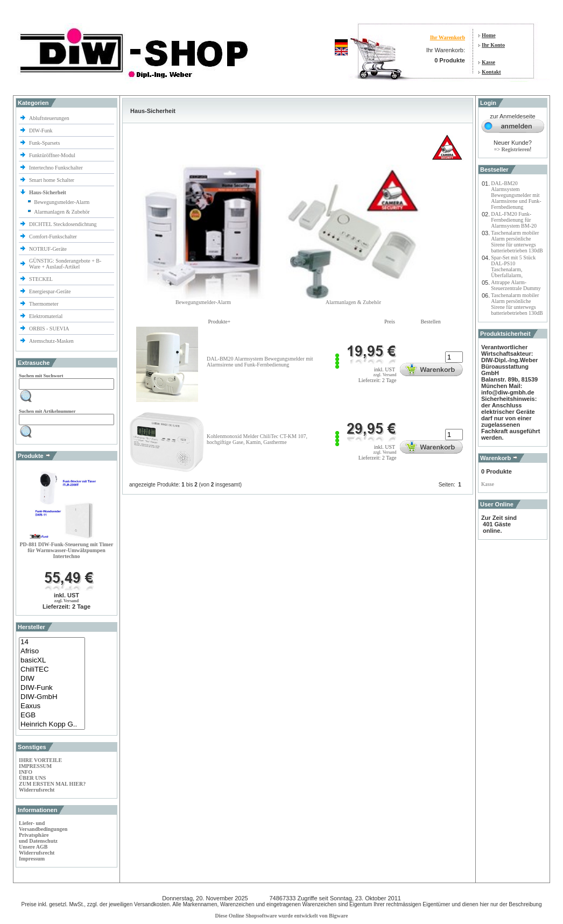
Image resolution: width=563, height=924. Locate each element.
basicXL (52, 661)
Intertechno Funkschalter (57, 168)
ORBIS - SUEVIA (50, 329)
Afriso (52, 651)
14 (52, 642)
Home (489, 35)
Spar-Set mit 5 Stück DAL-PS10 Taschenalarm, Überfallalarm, (513, 266)
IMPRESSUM (35, 766)
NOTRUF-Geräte (48, 249)
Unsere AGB (33, 847)
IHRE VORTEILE (40, 760)
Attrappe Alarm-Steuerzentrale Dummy (516, 285)
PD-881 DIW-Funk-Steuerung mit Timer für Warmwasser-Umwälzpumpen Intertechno (67, 550)
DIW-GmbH (52, 697)
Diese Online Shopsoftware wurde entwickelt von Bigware (282, 916)
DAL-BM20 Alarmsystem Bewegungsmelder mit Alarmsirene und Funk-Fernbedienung (260, 362)
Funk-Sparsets (45, 143)
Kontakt (491, 72)
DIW (52, 679)
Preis (390, 322)
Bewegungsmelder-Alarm (62, 202)
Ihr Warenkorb (448, 37)
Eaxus (52, 706)
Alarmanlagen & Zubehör (62, 212)
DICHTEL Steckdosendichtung (63, 224)
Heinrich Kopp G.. (52, 725)
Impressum (32, 859)
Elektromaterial (47, 316)
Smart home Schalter (52, 180)
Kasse (488, 62)
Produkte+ (220, 322)
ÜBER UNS (32, 778)
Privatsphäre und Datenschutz (38, 838)
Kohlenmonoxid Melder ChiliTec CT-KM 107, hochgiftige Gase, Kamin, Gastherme (257, 439)
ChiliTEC (52, 670)
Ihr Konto (493, 45)
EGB (52, 715)
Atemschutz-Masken (51, 341)
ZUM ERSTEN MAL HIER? (52, 784)
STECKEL (41, 279)
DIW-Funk (41, 131)
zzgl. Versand (66, 601)
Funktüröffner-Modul (52, 155)
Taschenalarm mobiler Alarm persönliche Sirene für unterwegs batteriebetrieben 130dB (517, 242)
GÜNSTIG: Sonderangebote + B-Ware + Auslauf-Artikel (65, 264)
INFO (26, 772)
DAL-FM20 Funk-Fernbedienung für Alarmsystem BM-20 (514, 220)
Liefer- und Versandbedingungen (43, 826)
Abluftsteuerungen (50, 118)
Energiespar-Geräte (50, 291)
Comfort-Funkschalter (54, 237)
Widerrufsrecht (37, 790)
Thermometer (44, 304)
